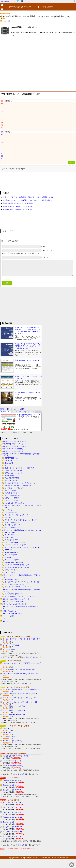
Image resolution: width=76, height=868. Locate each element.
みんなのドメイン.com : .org (12, 832)
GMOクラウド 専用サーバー (14, 594)
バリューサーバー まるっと (12, 761)
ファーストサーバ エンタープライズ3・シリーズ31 (20, 694)
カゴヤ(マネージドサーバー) (14, 584)
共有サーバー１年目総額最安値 (16, 754)
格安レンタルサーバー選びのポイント (15, 441)
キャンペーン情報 (8, 616)
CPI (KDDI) (8, 461)
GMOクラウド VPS (11, 540)
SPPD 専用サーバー (11, 579)
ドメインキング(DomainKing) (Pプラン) (16, 756)
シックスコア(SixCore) (12, 500)
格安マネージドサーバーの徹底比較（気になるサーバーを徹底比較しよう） (28, 197)
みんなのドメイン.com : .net (12, 827)
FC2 (6, 466)
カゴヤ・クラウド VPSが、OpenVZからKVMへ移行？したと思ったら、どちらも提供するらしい (28, 346)
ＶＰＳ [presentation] (15, 412)
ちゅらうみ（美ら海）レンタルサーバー (18, 485)
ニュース (5, 621)
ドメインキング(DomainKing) (14, 503)
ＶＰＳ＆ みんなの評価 (14, 661)
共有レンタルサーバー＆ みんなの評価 (18, 637)
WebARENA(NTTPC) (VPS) (14, 562)
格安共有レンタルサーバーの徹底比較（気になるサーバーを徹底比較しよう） (29, 200)
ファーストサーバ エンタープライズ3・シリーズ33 (20, 702)
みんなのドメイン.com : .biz (12, 807)
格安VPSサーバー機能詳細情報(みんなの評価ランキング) (22, 530)
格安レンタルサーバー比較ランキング (15, 446)
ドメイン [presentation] (31, 412)
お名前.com (7, 728)
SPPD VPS (8, 550)
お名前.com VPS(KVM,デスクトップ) (17, 565)
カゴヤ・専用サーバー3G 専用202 (14, 710)
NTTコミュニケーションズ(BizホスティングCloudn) (22, 547)
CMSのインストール (9, 611)
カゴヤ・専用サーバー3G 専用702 (14, 715)
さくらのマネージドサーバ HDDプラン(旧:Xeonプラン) (21, 689)
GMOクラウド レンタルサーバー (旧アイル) (19, 468)
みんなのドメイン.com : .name (13, 822)
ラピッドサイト (10, 572)
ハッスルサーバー (11, 510)
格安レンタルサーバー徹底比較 (13, 449)
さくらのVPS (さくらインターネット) (17, 567)
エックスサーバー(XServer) (14, 488)
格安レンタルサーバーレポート (13, 451)
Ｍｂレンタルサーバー (12, 527)
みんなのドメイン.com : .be (12, 780)
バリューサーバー (11, 512)
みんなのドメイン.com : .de (12, 785)
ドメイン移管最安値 (13, 800)
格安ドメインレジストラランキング (14, 604)
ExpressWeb (9, 463)
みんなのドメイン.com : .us (12, 837)
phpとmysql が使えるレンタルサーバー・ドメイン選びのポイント (46, 858)
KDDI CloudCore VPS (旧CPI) (15, 542)
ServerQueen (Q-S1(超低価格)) (13, 766)
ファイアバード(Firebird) (11, 645)
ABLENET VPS (10, 532)
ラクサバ (8, 517)
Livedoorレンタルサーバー (14, 471)
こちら (19, 432)
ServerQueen (9, 476)
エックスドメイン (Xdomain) (12, 741)
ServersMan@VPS (11, 555)
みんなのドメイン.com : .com (13, 812)
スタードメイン (8, 733)
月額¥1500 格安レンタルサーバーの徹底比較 (18, 203)
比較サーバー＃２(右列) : (2, 145)
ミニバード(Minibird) (10, 649)
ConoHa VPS (9, 535)
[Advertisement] (23, 63)
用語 (4, 619)
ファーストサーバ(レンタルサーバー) (17, 515)
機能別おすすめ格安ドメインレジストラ (16, 599)
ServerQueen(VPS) (11, 552)
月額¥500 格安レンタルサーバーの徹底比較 (17, 209)
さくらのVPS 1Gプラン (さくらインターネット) (19, 670)
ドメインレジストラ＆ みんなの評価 (18, 726)
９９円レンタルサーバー (13, 525)
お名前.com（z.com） (12, 481)
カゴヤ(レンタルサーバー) (13, 493)
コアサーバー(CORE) (12, 498)
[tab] (6, 412)
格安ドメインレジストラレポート (14, 602)
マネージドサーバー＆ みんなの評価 (18, 687)
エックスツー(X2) (11, 490)
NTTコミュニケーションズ (14, 473)
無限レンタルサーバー (12, 522)
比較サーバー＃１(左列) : (2, 114)
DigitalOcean (9, 537)
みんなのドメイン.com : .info (12, 817)
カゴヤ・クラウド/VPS (12, 570)
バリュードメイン (9, 737)
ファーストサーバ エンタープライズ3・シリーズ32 (20, 698)
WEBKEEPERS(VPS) (12, 560)
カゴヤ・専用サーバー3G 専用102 (14, 706)
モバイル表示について (8, 1)
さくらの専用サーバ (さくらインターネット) (20, 596)
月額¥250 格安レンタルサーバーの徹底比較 (17, 206)
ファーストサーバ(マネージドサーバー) (18, 587)
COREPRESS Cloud (12, 458)
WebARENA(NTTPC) (12, 478)
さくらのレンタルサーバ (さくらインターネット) (21, 483)
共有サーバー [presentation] (6, 412)
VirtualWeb (8, 557)
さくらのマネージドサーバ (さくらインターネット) (22, 582)
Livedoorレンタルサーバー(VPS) (15, 545)
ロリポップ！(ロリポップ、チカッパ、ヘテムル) (21, 520)
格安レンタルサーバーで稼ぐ (12, 614)
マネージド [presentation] (23, 412)
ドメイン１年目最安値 (14, 778)
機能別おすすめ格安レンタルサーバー (15, 444)
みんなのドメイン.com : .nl (12, 790)
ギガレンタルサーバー (12, 495)
